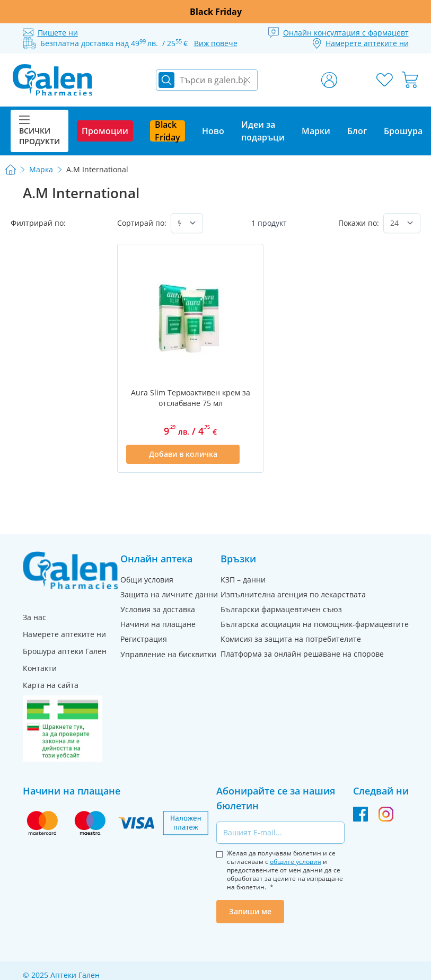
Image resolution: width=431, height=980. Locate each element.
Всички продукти (39, 131)
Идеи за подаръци (263, 131)
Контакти (40, 668)
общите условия (296, 862)
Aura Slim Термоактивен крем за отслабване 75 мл (191, 398)
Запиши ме (250, 911)
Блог (357, 131)
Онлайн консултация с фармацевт (346, 33)
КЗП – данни (243, 580)
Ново (213, 131)
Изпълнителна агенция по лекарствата (293, 594)
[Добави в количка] (183, 454)
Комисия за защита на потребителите (291, 639)
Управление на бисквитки (168, 654)
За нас (34, 617)
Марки (316, 131)
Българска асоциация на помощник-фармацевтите (315, 624)
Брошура (403, 131)
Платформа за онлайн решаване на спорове (302, 654)
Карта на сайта (51, 685)
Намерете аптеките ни (64, 634)
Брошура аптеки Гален (65, 651)
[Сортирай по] (187, 223)
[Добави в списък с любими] (248, 454)
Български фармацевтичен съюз (281, 609)
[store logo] (52, 80)
